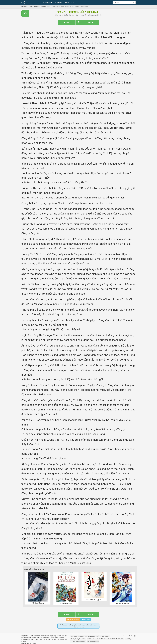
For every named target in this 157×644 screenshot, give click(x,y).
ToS (131, 636)
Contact (126, 636)
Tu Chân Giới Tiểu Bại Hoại (78, 642)
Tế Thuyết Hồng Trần (93, 642)
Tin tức (34, 643)
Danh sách (47, 3)
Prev (66, 22)
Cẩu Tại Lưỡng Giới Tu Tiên (78, 639)
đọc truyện (44, 636)
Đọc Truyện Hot (31, 2)
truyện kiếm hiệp (26, 639)
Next (91, 22)
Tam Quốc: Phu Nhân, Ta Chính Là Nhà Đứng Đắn (84, 636)
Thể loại (59, 3)
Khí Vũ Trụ (128, 639)
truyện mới (33, 638)
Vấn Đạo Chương (104, 636)
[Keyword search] (122, 2)
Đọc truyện (33, 636)
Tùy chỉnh (69, 3)
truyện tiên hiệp (59, 638)
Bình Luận (86, 620)
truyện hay (53, 636)
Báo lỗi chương (73, 620)
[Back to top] (135, 636)
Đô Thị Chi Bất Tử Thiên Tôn (116, 639)
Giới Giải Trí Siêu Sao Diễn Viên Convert (79, 12)
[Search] (134, 2)
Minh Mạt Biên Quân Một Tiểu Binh (97, 639)
